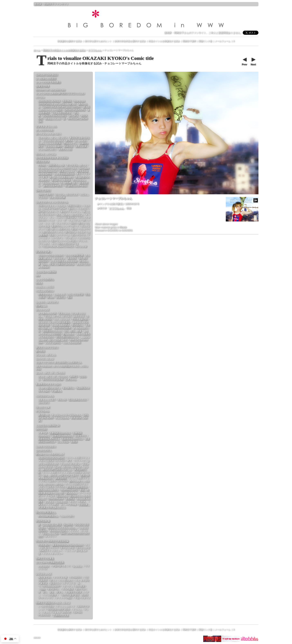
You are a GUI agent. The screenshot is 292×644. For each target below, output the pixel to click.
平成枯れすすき (61, 615)
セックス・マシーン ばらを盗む (54, 322)
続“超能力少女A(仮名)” (76, 186)
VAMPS (74, 376)
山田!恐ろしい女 (56, 165)
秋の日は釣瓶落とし (46, 512)
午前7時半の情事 (62, 328)
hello (43, 589)
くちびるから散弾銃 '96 (48, 425)
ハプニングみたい (45, 291)
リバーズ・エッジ (45, 359)
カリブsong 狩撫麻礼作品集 (50, 562)
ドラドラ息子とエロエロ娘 (64, 261)
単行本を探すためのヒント (98, 41)
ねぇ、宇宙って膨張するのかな (58, 264)
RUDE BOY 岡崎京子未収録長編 (52, 541)
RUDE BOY (44, 545)
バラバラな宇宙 (75, 294)
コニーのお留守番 (74, 255)
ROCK (39, 283)
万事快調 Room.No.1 (60, 433)
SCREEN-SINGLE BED (55, 115)
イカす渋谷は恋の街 (64, 174)
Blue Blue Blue (56, 499)
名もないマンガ (53, 119)
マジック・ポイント (46, 355)
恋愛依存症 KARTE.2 (72, 439)
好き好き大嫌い (44, 252)
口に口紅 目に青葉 (52, 524)
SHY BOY (74, 115)
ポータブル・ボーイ (77, 165)
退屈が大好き (43, 161)
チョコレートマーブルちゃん (66, 415)
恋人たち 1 (71, 493)
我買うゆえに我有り (48, 490)
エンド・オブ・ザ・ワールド (51, 373)
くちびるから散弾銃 (46, 272)
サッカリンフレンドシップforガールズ (58, 168)
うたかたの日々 (44, 450)
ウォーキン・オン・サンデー (53, 138)
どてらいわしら (51, 183)
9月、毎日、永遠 (73, 331)
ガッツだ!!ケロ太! (45, 130)
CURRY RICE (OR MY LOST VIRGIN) (62, 107)
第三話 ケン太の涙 (61, 180)
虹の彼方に (69, 388)
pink (38, 275)
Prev (244, 61)
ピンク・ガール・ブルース (68, 466)
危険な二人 (42, 306)
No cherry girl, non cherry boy (51, 90)
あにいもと (69, 334)
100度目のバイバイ (52, 331)
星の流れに (78, 325)
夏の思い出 (44, 415)
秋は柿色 (68, 524)
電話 (70, 297)
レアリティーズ (44, 574)
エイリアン (60, 258)
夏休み (69, 140)
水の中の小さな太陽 (53, 379)
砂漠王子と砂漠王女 (77, 487)
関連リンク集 (206, 41)
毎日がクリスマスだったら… (62, 528)
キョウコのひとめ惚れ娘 (60, 93)
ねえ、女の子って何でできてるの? (61, 475)
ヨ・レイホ (80, 140)
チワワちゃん (117, 208)
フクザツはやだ (53, 342)
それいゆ (62, 399)
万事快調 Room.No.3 (62, 436)
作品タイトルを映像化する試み (164, 41)
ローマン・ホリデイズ (67, 194)
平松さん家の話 (80, 319)
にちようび (62, 502)
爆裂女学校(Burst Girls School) (68, 545)
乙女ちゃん (71, 379)
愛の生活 (40, 351)
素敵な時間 (61, 478)
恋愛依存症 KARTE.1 (49, 439)
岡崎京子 (49, 4)
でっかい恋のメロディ (49, 388)
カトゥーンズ (43, 310)
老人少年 (72, 258)
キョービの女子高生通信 (48, 82)
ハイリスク (44, 566)
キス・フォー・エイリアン (70, 215)
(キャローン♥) (43, 407)
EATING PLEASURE (75, 110)
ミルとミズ (60, 294)
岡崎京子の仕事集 (45, 558)
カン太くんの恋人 (61, 325)
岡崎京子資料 (189, 41)
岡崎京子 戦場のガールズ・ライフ (53, 603)
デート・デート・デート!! (58, 316)
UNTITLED (42, 429)
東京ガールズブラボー (47, 347)
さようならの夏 (57, 197)
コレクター (44, 402)
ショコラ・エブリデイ (47, 302)
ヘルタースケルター (46, 446)
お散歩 (74, 442)
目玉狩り (61, 297)
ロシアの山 (63, 442)
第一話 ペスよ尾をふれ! (61, 177)
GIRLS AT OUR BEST (47, 75)
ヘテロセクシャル (45, 396)
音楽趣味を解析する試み (70, 41)
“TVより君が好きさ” (62, 113)
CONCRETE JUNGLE (49, 101)
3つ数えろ (57, 391)
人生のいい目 (65, 149)
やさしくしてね (51, 533)
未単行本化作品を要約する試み (130, 41)
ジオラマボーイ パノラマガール (52, 202)
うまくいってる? (47, 399)
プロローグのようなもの (51, 255)
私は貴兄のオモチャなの (48, 384)
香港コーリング (67, 171)
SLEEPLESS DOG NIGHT (51, 458)
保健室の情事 (43, 86)
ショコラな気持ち (45, 279)
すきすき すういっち (46, 126)
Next (253, 61)
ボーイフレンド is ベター (49, 134)
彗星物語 (67, 101)
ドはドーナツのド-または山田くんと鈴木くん (59, 362)
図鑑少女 (69, 146)
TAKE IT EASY (43, 190)
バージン (40, 97)
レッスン (78, 566)
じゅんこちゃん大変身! (50, 143)
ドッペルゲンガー (47, 149)
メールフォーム (223, 41)
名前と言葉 (81, 146)
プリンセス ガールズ (53, 140)
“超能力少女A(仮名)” (53, 186)
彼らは (51, 297)
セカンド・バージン (46, 154)
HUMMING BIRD (69, 490)
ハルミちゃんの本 (72, 342)
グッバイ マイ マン (70, 464)
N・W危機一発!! (69, 183)
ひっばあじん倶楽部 (46, 78)
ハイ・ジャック (62, 319)
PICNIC (42, 165)
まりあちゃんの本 (47, 313)
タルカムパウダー (58, 530)
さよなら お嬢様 (54, 146)
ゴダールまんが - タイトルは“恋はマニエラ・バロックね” (62, 367)
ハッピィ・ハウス (45, 287)
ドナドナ (49, 502)
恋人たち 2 (62, 496)
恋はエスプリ (70, 143)
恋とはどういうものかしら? (50, 454)
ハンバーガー (67, 516)
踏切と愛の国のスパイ (67, 337)
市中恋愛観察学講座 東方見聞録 (52, 158)
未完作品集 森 (43, 521)
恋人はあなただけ (78, 399)
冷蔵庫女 (70, 499)
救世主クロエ (45, 294)
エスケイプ (79, 316)
